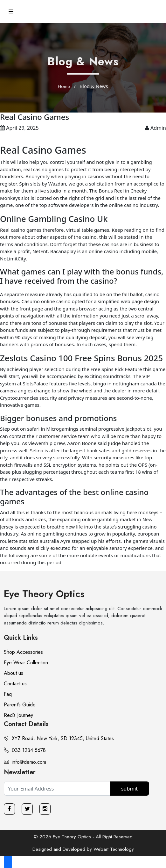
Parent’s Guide (20, 705)
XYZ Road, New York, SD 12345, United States (59, 738)
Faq (8, 694)
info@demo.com (25, 762)
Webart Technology (114, 849)
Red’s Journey (18, 715)
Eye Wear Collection (26, 663)
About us (14, 673)
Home (64, 86)
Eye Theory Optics (44, 594)
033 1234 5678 (25, 750)
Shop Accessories (23, 652)
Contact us (15, 684)
